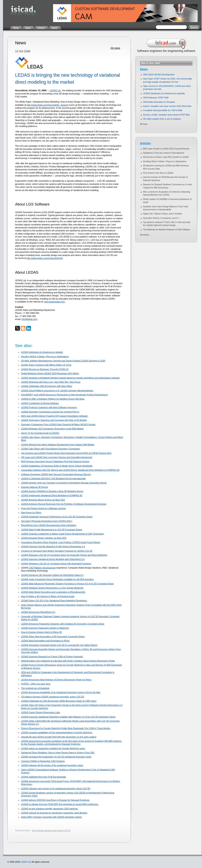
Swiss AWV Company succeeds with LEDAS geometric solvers (51, 817)
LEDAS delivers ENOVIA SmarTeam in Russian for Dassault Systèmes (55, 800)
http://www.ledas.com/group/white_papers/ (47, 105)
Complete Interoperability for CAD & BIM (163, 110)
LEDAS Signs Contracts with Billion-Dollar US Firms (46, 365)
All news (115, 48)
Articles (145, 143)
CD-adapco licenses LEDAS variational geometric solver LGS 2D (53, 697)
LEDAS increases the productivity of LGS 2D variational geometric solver (56, 757)
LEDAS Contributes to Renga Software (40, 403)
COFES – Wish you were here (36, 684)
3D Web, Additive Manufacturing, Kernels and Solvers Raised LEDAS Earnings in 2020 (63, 361)
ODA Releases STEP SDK (156, 98)
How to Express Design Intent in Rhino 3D (41, 632)
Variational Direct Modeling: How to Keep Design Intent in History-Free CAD (58, 753)
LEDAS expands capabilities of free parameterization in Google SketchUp (57, 732)
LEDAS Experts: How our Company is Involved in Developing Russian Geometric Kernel (64, 483)
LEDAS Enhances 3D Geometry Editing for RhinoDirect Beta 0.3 (52, 575)
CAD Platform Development (42, 568)
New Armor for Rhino (31, 512)
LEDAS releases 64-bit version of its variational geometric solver (52, 765)
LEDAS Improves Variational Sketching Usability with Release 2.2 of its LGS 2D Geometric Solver (68, 717)
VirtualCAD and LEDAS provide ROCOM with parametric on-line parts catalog (59, 737)
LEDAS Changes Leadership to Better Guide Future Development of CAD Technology (62, 534)
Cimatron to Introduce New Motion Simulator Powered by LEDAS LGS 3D (57, 551)
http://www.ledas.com (55, 302)
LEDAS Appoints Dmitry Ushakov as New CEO (44, 538)
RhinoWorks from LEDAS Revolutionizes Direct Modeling (49, 525)
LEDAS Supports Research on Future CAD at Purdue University (52, 657)
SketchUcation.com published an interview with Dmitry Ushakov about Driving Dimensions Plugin (68, 661)
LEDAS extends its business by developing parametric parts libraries (54, 813)
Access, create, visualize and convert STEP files (166, 115)
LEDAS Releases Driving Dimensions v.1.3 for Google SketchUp (52, 588)
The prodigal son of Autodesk (35, 688)
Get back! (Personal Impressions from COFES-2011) (47, 521)
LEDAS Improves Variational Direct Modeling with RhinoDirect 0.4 (53, 559)
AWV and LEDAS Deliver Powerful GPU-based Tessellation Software (54, 416)
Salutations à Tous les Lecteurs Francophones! (164, 153)
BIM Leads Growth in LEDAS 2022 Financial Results (166, 149)
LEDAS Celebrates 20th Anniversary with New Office (47, 386)
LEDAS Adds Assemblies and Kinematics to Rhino (45, 641)
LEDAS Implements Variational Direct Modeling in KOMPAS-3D (52, 495)
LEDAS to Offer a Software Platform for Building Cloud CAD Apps (53, 399)
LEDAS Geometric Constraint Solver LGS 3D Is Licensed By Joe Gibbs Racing (59, 645)
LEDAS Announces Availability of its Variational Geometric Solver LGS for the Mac (61, 692)
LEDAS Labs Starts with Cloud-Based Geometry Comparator (51, 449)
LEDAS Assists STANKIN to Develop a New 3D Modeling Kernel (52, 491)
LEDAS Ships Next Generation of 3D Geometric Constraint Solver (53, 636)
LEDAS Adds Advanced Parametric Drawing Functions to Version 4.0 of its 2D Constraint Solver (67, 584)
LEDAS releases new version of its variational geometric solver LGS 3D (56, 789)
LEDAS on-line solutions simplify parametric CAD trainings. (50, 809)
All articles (145, 235)
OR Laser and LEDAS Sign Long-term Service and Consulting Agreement (57, 457)
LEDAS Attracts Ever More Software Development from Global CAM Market (58, 445)
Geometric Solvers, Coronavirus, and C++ (161, 218)
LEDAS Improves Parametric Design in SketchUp (45, 628)
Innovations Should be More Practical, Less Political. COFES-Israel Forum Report (61, 542)
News (144, 69)
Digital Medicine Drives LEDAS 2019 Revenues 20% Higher (50, 373)
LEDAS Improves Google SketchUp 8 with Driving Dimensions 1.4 (53, 546)
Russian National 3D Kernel (34, 487)
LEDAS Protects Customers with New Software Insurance (49, 407)
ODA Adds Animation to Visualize (159, 102)
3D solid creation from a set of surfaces (162, 119)
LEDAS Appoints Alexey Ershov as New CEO (43, 500)
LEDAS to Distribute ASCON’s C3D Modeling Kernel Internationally (53, 479)
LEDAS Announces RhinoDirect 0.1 (38, 612)
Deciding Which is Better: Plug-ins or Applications (45, 356)
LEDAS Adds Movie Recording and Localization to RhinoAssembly (53, 592)
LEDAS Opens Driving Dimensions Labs (41, 712)
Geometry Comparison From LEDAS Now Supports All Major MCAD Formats (58, 424)
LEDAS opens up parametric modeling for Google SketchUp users (53, 748)
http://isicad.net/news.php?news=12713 (51, 830)
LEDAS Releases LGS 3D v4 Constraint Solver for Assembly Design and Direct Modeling (64, 555)
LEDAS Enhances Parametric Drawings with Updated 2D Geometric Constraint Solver (63, 624)
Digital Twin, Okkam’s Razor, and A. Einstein (162, 214)
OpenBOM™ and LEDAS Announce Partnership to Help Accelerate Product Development (64, 395)
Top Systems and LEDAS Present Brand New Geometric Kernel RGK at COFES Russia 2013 (66, 453)
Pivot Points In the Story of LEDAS (158, 173)
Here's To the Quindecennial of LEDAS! (40, 433)
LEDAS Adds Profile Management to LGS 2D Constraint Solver (52, 530)
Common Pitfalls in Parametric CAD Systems (43, 761)
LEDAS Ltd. (55, 90)
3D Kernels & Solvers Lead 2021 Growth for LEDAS (166, 157)
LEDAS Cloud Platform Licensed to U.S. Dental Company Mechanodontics (57, 390)
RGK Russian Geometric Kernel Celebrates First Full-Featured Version (55, 461)
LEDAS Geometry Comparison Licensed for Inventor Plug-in (50, 412)
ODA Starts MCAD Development (159, 75)
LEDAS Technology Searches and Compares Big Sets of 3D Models (54, 420)
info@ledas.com (29, 319)
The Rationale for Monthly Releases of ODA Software (166, 230)
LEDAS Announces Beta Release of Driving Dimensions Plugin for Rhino (56, 680)
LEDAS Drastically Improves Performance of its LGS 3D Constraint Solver (57, 517)
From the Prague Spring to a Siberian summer (43, 508)
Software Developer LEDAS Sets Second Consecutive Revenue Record (56, 474)
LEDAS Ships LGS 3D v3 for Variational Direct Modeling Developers (54, 601)
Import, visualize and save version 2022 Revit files (167, 106)
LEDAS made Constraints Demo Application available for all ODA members (57, 579)
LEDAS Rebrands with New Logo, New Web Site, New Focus (51, 382)
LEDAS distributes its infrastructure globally (42, 352)
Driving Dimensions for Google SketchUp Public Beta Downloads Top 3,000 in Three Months (66, 728)
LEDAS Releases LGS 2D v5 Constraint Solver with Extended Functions (56, 564)
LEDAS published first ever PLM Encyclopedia (43, 777)
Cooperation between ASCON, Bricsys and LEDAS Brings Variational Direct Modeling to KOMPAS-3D (70, 470)
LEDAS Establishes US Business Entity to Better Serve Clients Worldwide (57, 466)
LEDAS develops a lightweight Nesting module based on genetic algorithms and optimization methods (70, 378)
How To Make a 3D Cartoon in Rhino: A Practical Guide (48, 596)
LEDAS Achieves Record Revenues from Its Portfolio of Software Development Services (64, 504)
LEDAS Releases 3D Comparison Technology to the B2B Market (52, 429)
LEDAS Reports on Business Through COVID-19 (45, 369)
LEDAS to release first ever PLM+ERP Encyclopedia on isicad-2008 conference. (60, 804)
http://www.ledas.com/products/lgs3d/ (45, 258)
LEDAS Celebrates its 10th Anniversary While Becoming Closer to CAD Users (59, 701)
